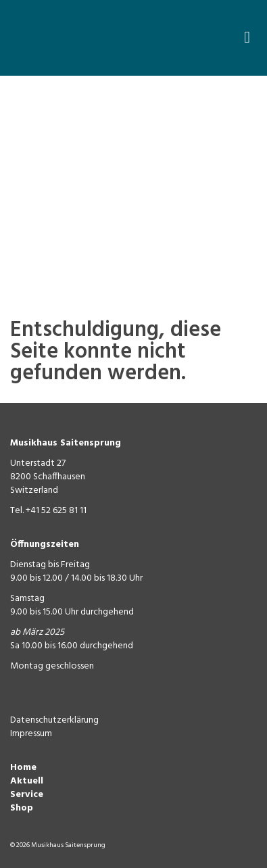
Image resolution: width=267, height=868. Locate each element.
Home (23, 768)
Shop (22, 808)
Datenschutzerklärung (54, 720)
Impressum (31, 734)
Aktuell (27, 781)
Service (27, 795)
